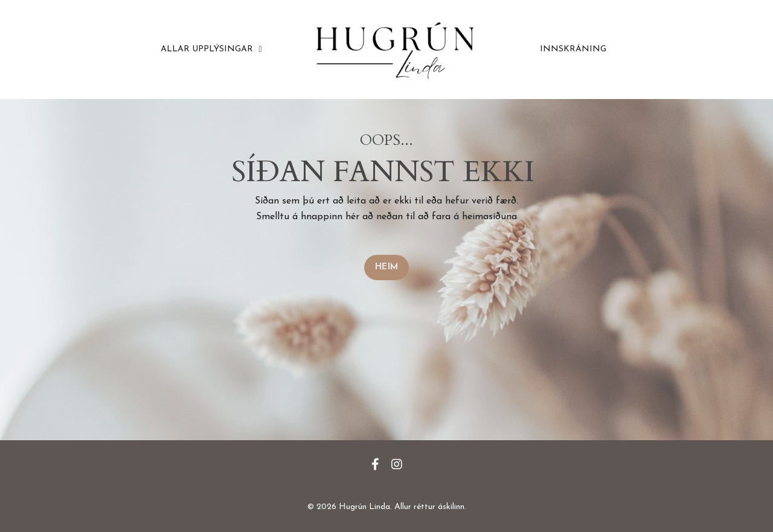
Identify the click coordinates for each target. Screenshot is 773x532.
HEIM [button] (386, 267)
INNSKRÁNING (573, 49)
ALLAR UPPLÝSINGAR (211, 49)
